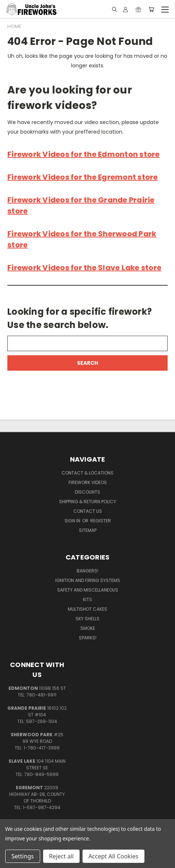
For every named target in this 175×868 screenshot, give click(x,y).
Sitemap (88, 530)
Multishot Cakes (87, 609)
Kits (87, 599)
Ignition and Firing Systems (88, 580)
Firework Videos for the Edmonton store (84, 154)
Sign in (73, 521)
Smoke (88, 628)
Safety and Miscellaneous (88, 590)
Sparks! (88, 638)
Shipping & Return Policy (87, 502)
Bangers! (87, 571)
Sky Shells (87, 619)
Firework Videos (88, 482)
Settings (23, 856)
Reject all (61, 856)
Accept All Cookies (113, 856)
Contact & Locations (87, 473)
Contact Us (88, 511)
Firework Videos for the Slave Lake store (84, 268)
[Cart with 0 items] (151, 9)
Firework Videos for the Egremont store (83, 177)
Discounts (87, 492)
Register (101, 521)
